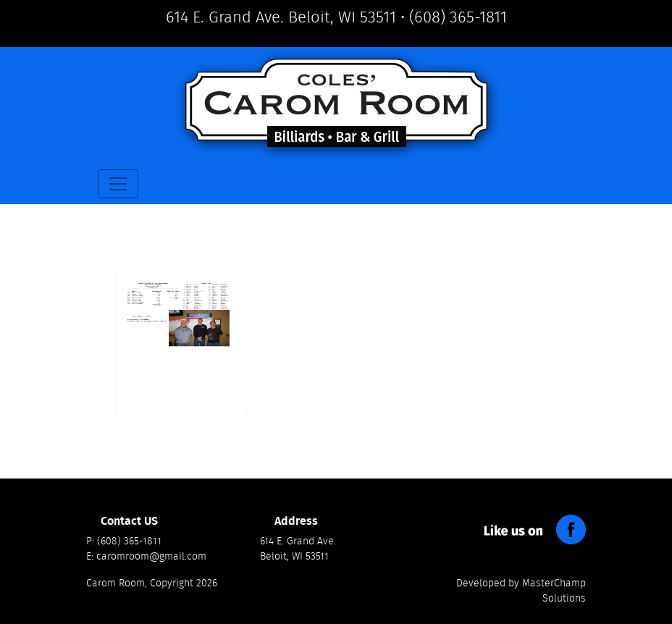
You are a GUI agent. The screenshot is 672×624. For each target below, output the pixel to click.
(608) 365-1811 (458, 17)
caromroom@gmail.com (151, 557)
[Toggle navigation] (118, 184)
